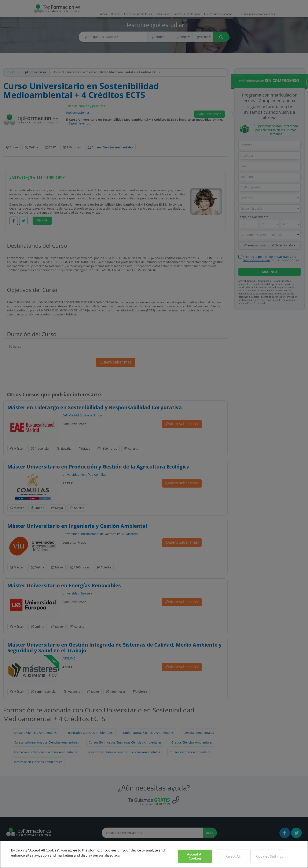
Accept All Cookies (195, 856)
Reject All (233, 856)
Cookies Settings (270, 856)
